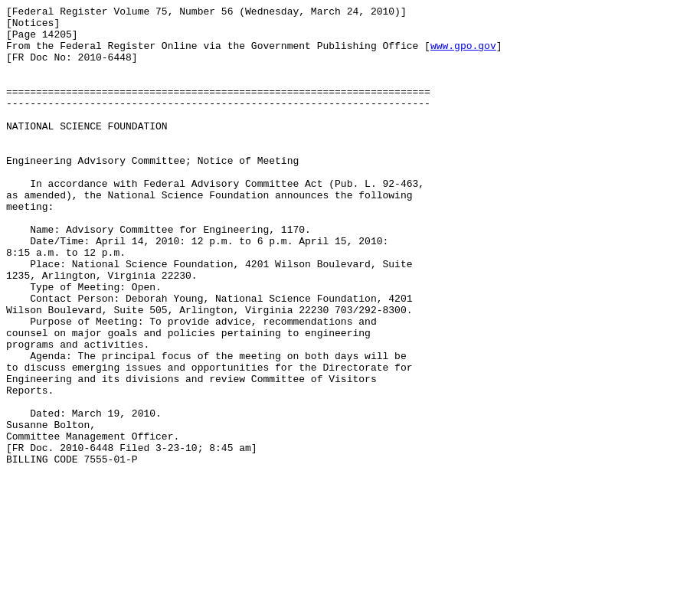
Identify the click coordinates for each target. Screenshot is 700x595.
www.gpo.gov (463, 54)
